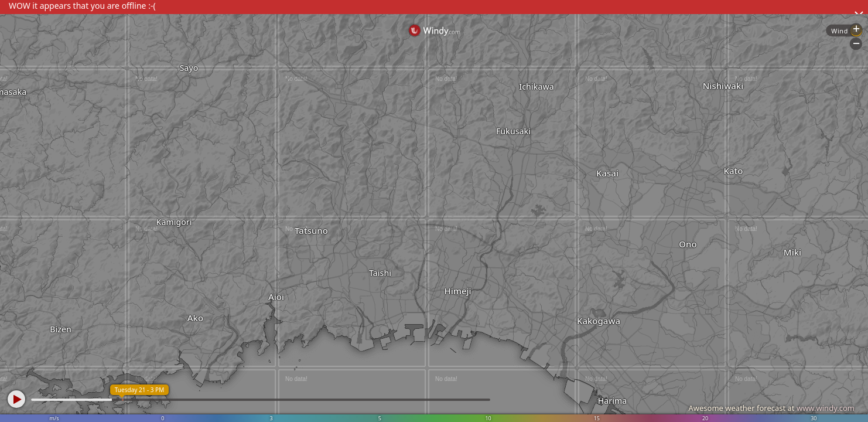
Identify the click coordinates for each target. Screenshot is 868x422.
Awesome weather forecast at (771, 408)
